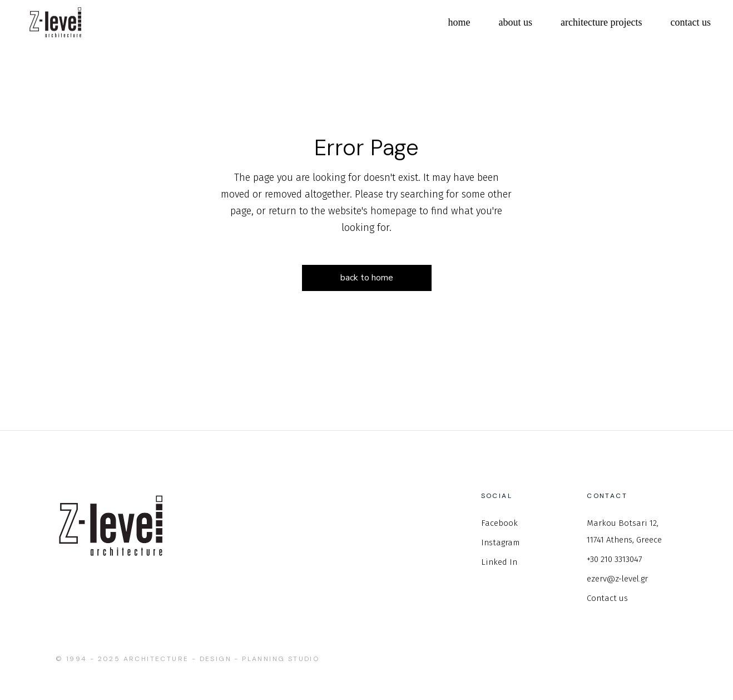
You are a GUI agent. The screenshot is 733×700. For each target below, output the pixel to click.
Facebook (499, 523)
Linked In (499, 562)
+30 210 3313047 (615, 559)
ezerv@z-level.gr (617, 579)
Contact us (607, 598)
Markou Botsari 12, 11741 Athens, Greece (624, 531)
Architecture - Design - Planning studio (222, 659)
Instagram (500, 543)
